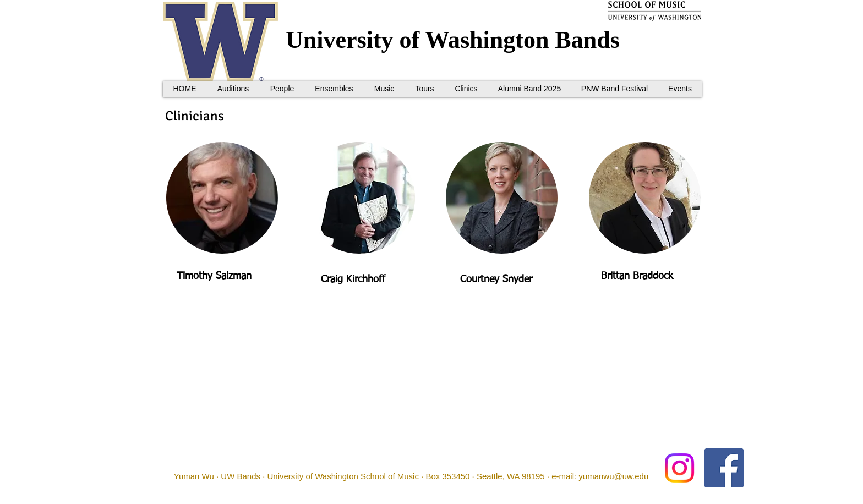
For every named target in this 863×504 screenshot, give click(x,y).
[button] (282, 89)
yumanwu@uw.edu (613, 476)
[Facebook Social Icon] (724, 468)
